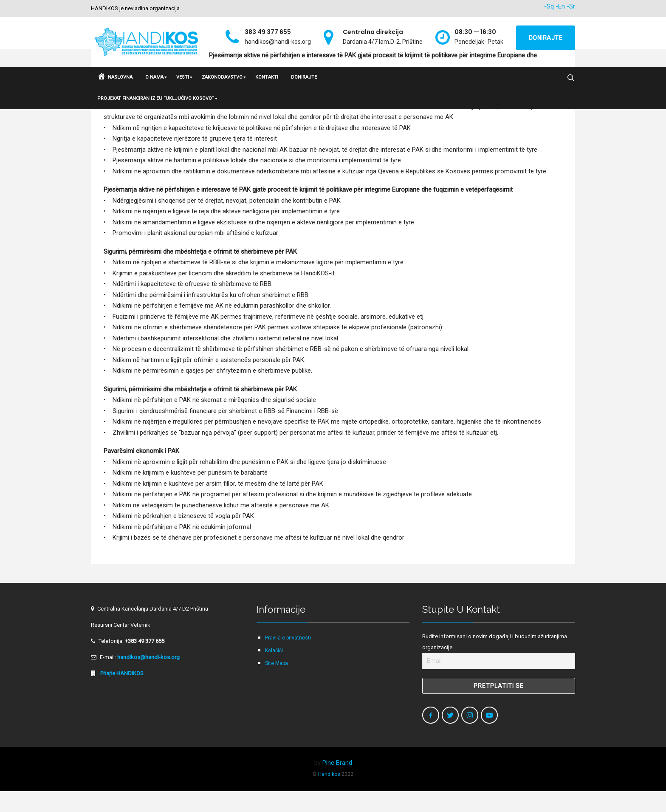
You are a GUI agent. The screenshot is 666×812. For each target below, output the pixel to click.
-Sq (549, 6)
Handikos (329, 795)
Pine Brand (337, 784)
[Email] (499, 682)
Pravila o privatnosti (288, 659)
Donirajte (546, 38)
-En (560, 6)
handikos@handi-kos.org (148, 678)
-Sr (571, 6)
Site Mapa (277, 684)
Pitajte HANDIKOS (121, 694)
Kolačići (274, 671)
